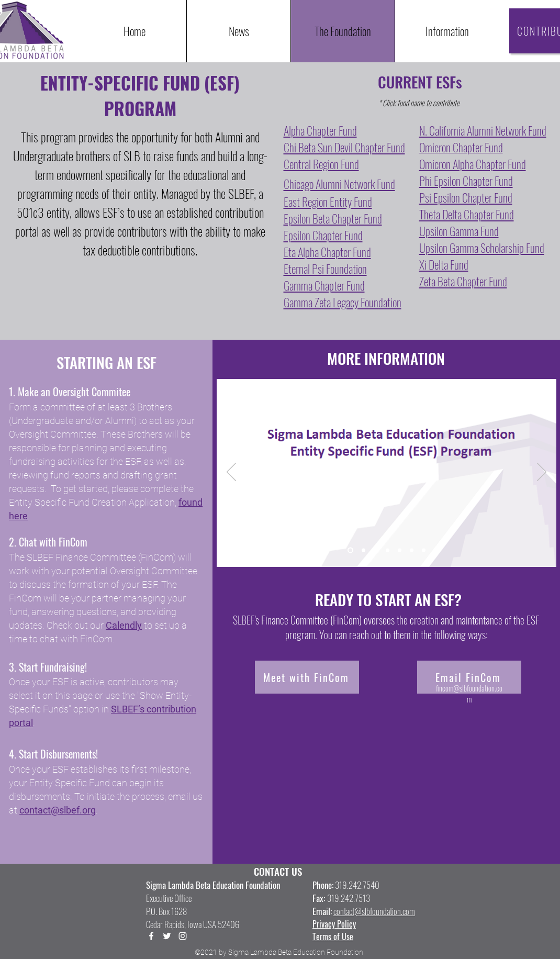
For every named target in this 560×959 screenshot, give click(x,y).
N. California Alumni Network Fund (483, 130)
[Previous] (231, 473)
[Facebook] (151, 936)
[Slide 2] (363, 550)
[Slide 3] (376, 550)
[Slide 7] (424, 550)
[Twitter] (167, 936)
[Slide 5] (400, 550)
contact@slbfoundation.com (374, 911)
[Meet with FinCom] (307, 677)
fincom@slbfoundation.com (469, 693)
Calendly (124, 625)
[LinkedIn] (183, 936)
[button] (447, 31)
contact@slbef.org (58, 810)
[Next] (542, 473)
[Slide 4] (388, 550)
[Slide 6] (412, 550)
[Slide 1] (350, 550)
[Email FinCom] (469, 677)
